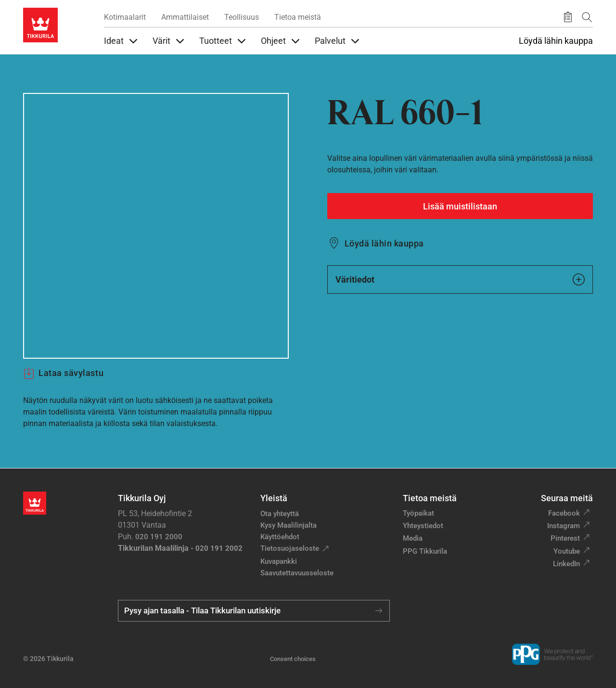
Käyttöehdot (280, 537)
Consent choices (293, 659)
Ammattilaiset (185, 17)
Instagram (564, 526)
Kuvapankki (279, 561)
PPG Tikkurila (425, 551)
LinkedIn (566, 564)
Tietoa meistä (298, 17)
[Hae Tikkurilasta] (587, 17)
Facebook (564, 513)
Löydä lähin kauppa (556, 41)
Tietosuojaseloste (290, 548)
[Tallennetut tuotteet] (568, 17)
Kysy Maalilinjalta (289, 525)
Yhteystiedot (423, 526)
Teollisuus (242, 17)
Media (413, 538)
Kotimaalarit (125, 17)
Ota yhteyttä (280, 514)
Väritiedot (460, 279)
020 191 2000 (159, 537)
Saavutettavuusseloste (297, 573)
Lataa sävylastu (63, 373)
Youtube (567, 551)
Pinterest (565, 538)
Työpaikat (418, 513)
